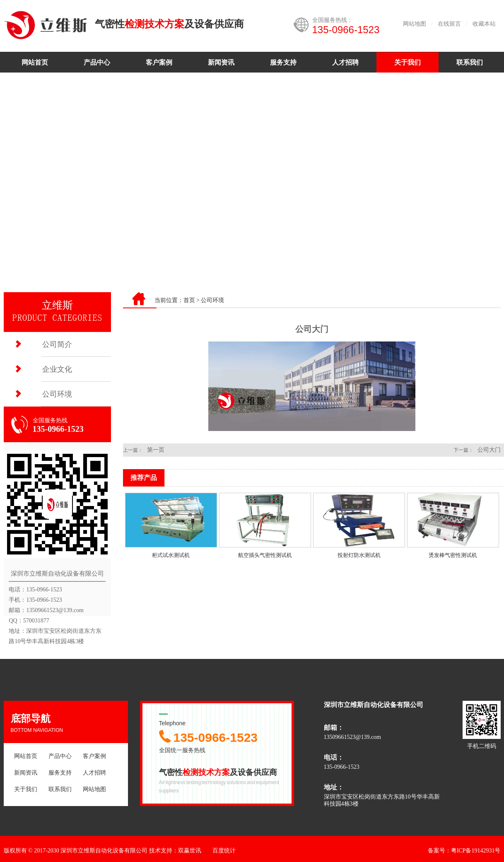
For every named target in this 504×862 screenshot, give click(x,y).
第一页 (156, 450)
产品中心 (97, 62)
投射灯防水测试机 (359, 555)
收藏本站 (484, 24)
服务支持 (283, 62)
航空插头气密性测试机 (265, 555)
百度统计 (224, 851)
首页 (189, 300)
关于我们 (408, 62)
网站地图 (415, 24)
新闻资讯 (221, 62)
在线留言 (449, 24)
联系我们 (470, 62)
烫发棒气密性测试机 (453, 555)
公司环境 (57, 394)
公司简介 (57, 344)
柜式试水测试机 (171, 555)
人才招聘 (345, 62)
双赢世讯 (190, 851)
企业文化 (57, 369)
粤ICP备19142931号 (476, 851)
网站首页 (35, 62)
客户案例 (159, 62)
